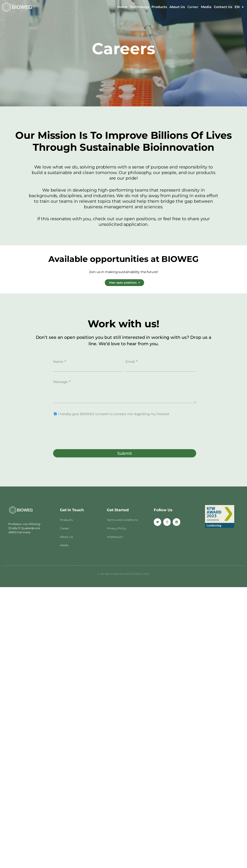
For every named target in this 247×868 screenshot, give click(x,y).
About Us (177, 7)
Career (193, 7)
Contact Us (223, 7)
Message (61, 382)
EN (239, 7)
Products (159, 7)
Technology (139, 7)
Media (206, 7)
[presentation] (84, 432)
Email (130, 362)
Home (122, 7)
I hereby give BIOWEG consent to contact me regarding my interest (114, 414)
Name (59, 362)
